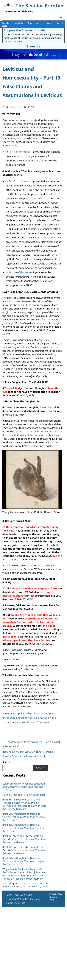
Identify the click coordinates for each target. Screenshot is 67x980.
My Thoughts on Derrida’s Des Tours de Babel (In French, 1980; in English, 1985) (25, 885)
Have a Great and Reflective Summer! (24, 795)
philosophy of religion (29, 718)
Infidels (19, 23)
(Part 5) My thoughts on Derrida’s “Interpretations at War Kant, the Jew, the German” (24, 817)
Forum (48, 23)
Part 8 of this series (20, 152)
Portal (59, 23)
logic (51, 713)
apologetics (9, 713)
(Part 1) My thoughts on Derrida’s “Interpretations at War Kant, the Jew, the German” (24, 861)
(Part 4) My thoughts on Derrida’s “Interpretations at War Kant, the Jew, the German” (24, 828)
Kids (38, 23)
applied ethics (25, 713)
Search (6, 762)
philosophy (9, 718)
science (16, 722)
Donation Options (13, 41)
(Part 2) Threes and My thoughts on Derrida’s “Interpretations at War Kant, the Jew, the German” (24, 850)
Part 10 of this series (20, 272)
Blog (29, 23)
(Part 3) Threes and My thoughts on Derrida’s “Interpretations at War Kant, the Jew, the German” (24, 839)
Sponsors (33, 46)
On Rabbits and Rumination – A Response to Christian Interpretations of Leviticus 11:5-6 (32, 435)
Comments (43, 722)
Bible (37, 713)
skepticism (28, 722)
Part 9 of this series (20, 181)
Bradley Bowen (11, 107)
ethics (44, 713)
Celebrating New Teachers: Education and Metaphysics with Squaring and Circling (24, 787)
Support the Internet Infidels (25, 30)
